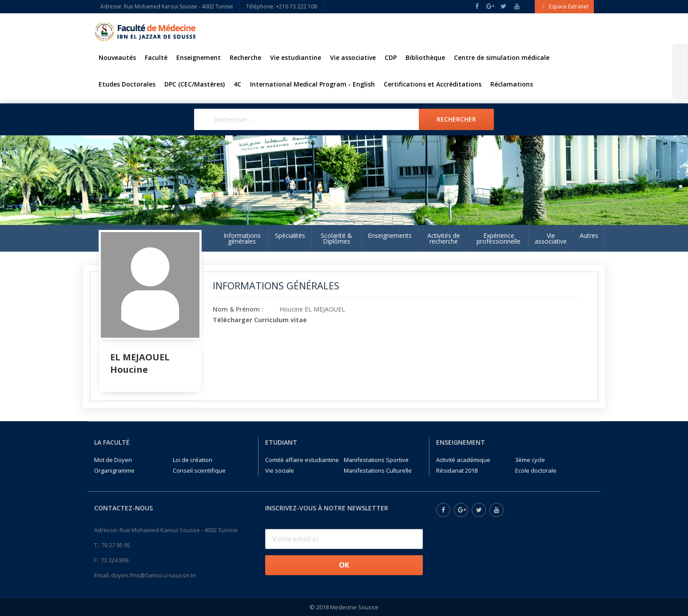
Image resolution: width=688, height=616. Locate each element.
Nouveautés (117, 57)
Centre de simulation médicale (502, 57)
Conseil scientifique (199, 470)
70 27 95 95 (116, 545)
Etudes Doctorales (127, 84)
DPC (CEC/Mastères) (195, 84)
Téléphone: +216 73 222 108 (282, 6)
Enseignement (199, 57)
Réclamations (512, 84)
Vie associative (353, 57)
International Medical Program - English (312, 84)
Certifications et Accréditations (433, 84)
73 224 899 (115, 560)
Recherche (245, 57)
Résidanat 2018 (457, 470)
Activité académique (463, 460)
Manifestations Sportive (376, 460)
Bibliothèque (425, 57)
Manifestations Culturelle (378, 470)
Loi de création (193, 460)
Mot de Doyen (113, 460)
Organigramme (114, 470)
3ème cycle (530, 460)
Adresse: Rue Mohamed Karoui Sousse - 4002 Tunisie (167, 6)
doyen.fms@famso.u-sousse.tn (153, 575)
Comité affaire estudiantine (302, 460)
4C (237, 84)
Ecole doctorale (536, 470)
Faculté (156, 57)
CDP (391, 57)
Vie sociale (280, 470)
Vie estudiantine (296, 57)
